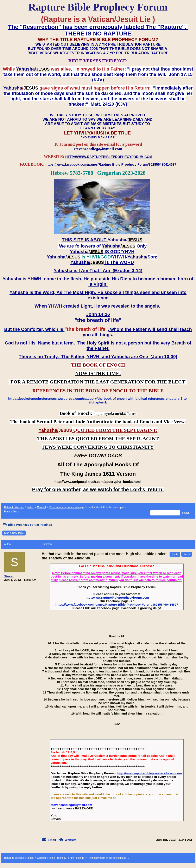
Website (71, 840)
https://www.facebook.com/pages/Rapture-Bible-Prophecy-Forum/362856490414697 (117, 604)
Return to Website (14, 507)
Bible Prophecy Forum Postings (67, 507)
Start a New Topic (14, 533)
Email (52, 840)
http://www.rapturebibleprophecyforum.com (117, 597)
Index (30, 507)
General (41, 507)
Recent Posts (11, 512)
